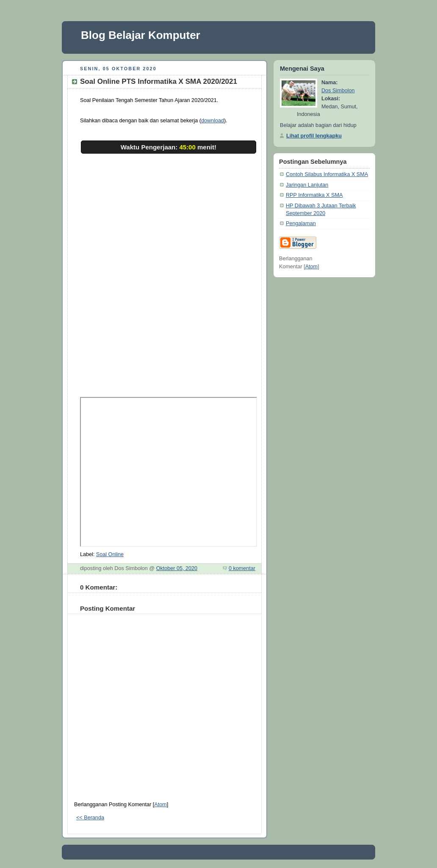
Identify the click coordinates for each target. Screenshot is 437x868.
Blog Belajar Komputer (141, 35)
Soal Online (110, 554)
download (213, 121)
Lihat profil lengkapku (314, 136)
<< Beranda (90, 818)
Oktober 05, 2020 (177, 568)
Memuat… (216, 267)
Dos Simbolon (338, 91)
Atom (160, 805)
